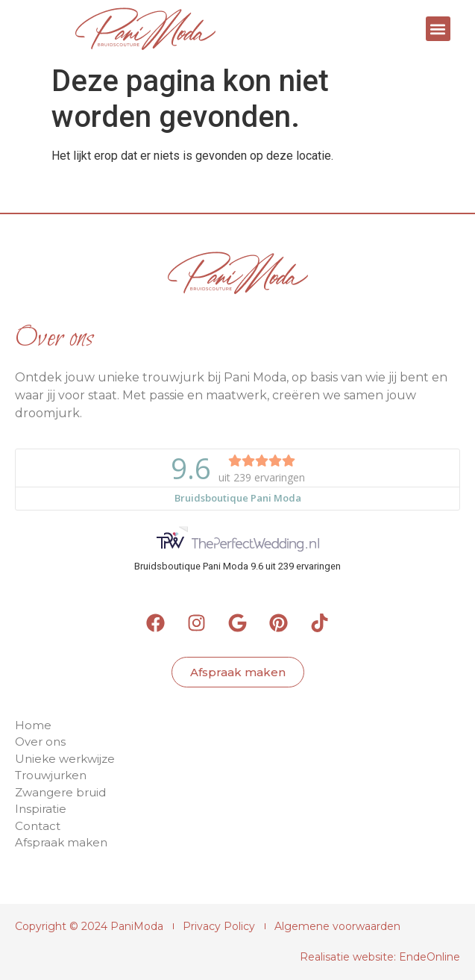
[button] (438, 29)
